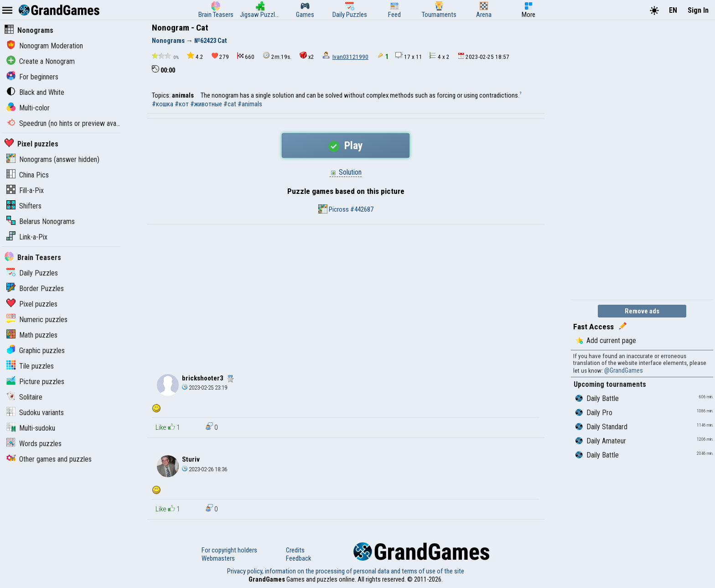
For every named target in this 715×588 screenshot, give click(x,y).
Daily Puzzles (32, 273)
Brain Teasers (33, 258)
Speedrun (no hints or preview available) (70, 123)
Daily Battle (597, 398)
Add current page (606, 341)
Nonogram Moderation (45, 46)
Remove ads (642, 311)
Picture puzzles (35, 382)
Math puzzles (32, 335)
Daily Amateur (601, 441)
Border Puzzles (35, 289)
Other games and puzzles (49, 459)
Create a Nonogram (41, 61)
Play (346, 146)
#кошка (163, 104)
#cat (230, 104)
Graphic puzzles (36, 351)
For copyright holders (229, 550)
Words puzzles (34, 444)
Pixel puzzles (31, 144)
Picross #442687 (346, 209)
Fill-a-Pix (25, 190)
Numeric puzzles (37, 320)
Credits (295, 550)
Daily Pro (594, 413)
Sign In (698, 10)
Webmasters (218, 558)
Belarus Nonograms (41, 221)
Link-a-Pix (27, 237)
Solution (346, 172)
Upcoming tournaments (610, 384)
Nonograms (29, 30)
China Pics (28, 175)
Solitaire (24, 397)
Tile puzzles (30, 366)
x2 (307, 56)
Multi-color (28, 108)
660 (246, 56)
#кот (182, 104)
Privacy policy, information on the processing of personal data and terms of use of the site (346, 571)
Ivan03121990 (350, 57)
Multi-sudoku (31, 428)
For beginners (32, 77)
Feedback (298, 558)
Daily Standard (601, 427)
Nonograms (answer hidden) (53, 159)
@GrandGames (624, 370)
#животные (206, 104)
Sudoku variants (35, 413)
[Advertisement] (346, 293)
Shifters (24, 206)
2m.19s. (277, 56)
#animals (250, 104)
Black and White (35, 92)
